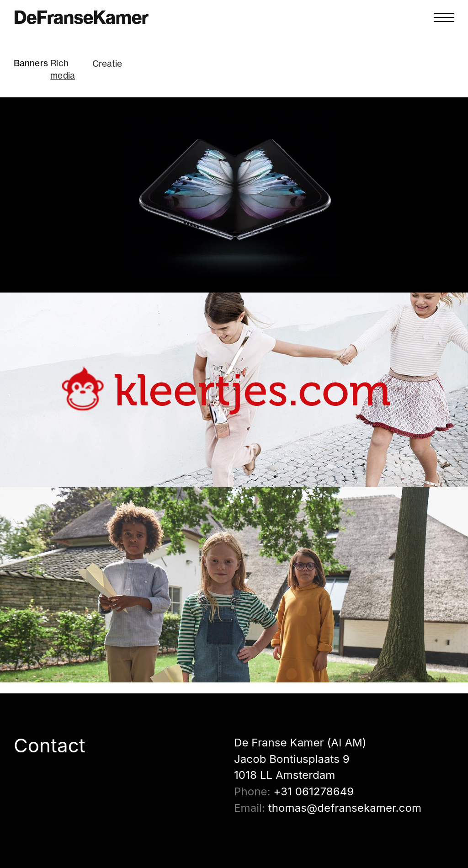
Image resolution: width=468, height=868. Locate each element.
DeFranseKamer (81, 17)
